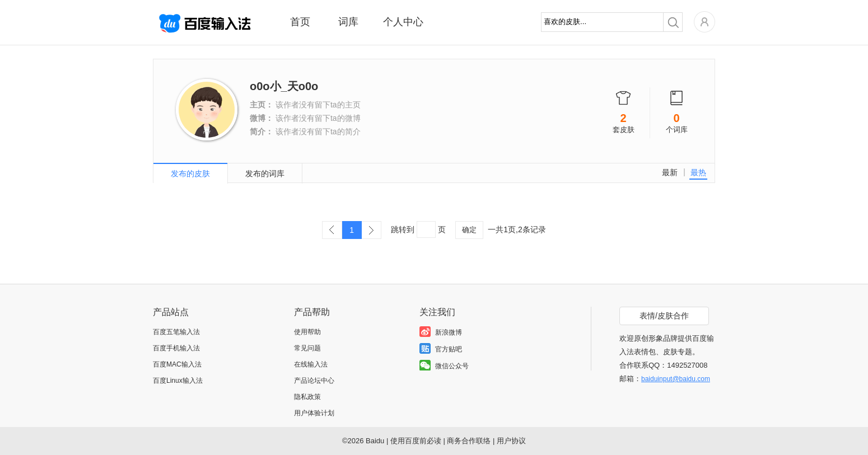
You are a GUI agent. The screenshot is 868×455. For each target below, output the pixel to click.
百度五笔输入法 (176, 332)
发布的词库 (265, 173)
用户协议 (511, 441)
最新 (670, 172)
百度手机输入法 (176, 348)
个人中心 (403, 22)
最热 (698, 172)
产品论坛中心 (314, 381)
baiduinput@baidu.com (676, 379)
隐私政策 (307, 397)
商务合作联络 (469, 441)
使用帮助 (307, 332)
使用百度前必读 (416, 441)
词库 (348, 22)
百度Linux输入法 (178, 381)
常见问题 (307, 348)
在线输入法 (311, 364)
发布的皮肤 (190, 173)
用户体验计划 (314, 413)
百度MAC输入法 (177, 364)
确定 (469, 230)
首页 (300, 22)
